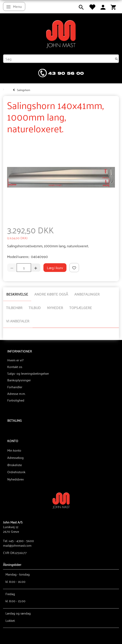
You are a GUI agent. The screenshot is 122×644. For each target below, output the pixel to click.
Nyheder (55, 307)
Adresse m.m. (16, 393)
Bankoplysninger (19, 380)
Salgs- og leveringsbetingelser (28, 373)
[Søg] (117, 59)
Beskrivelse (17, 294)
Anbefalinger (87, 294)
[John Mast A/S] (61, 500)
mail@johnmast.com (17, 545)
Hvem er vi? (15, 360)
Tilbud (35, 307)
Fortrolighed (16, 400)
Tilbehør (14, 307)
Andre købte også (51, 294)
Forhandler (15, 387)
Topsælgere (81, 307)
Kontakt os (15, 367)
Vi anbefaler (18, 321)
